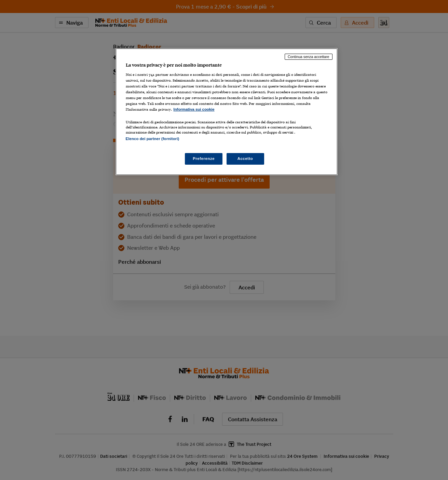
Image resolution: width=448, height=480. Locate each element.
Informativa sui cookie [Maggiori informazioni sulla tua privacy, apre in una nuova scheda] (194, 109)
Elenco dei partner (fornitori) (153, 139)
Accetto (245, 159)
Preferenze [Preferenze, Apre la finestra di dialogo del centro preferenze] (204, 159)
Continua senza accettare (309, 57)
